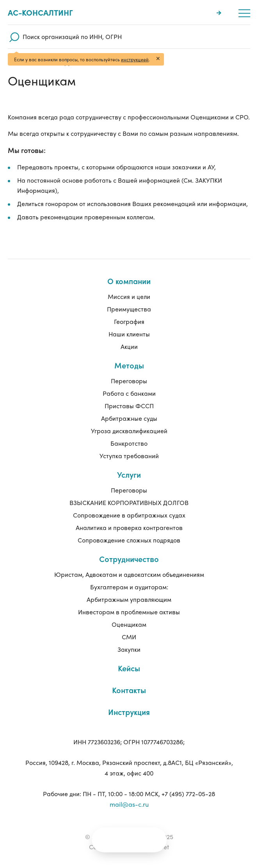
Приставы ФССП (129, 406)
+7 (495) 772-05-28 (188, 794)
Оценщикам (129, 624)
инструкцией (135, 59)
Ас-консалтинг (40, 12)
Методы (129, 365)
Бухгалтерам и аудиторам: (129, 587)
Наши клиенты (129, 334)
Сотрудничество (129, 559)
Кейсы (129, 668)
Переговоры (129, 381)
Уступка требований (129, 456)
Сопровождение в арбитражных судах (129, 515)
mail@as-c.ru (129, 804)
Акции (129, 346)
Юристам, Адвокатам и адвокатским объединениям (129, 574)
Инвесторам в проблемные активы (129, 612)
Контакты (129, 690)
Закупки (129, 649)
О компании (129, 281)
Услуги (129, 474)
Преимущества (129, 309)
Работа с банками (129, 393)
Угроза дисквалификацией (129, 431)
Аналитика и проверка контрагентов (129, 527)
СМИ (129, 637)
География (129, 321)
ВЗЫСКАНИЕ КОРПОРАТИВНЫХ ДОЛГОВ (129, 502)
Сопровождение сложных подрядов (129, 540)
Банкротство (129, 443)
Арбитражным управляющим (129, 599)
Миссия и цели (129, 296)
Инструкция (129, 712)
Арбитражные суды (129, 418)
